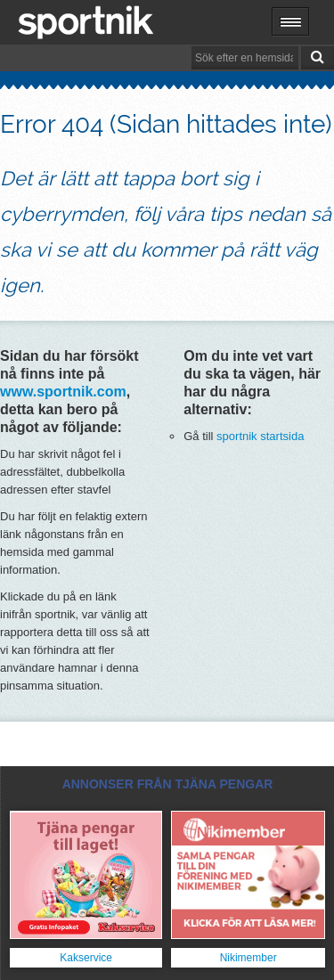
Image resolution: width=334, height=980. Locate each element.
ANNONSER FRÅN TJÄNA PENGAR (168, 784)
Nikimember (248, 958)
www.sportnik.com (63, 392)
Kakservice (86, 958)
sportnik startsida (260, 436)
